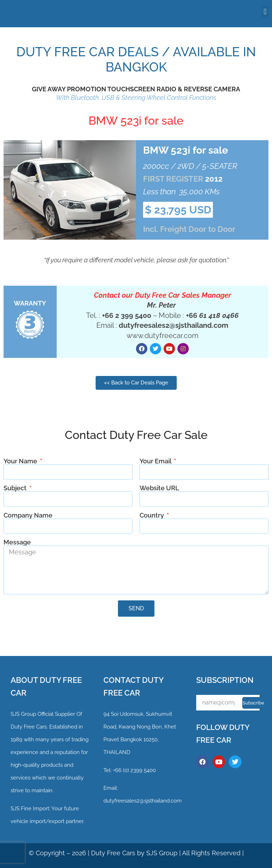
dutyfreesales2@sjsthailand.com (143, 801)
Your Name (21, 461)
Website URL (159, 488)
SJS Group (23, 714)
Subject (16, 488)
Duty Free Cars (113, 853)
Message (17, 542)
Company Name (28, 515)
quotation (212, 260)
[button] (265, 12)
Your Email (156, 461)
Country (152, 515)
